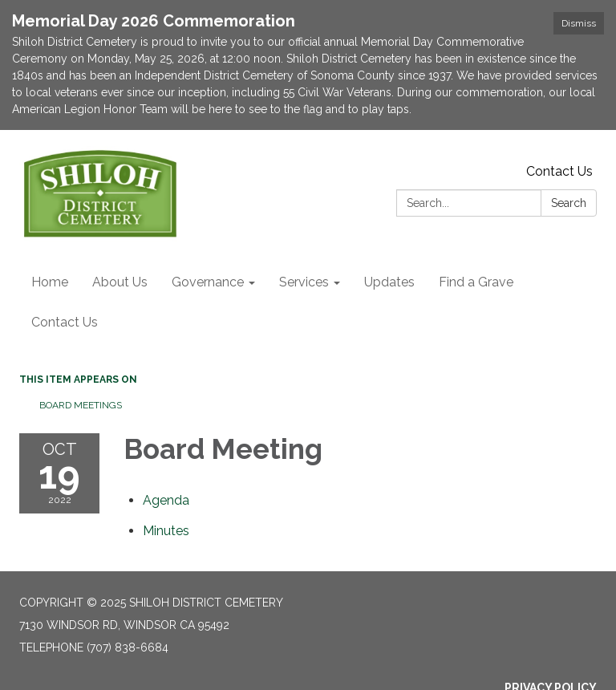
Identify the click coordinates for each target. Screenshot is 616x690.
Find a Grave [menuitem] (476, 282)
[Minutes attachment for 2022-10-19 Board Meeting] (166, 531)
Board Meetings (81, 405)
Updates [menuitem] (389, 282)
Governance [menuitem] (208, 282)
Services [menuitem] (304, 282)
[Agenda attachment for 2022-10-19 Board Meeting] (166, 500)
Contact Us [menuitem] (65, 322)
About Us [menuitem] (120, 282)
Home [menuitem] (50, 282)
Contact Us (559, 171)
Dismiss (579, 23)
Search (569, 203)
